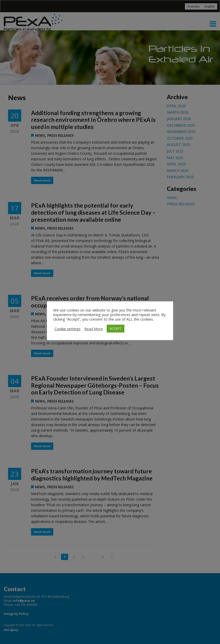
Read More (94, 329)
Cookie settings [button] (67, 329)
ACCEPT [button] (116, 328)
